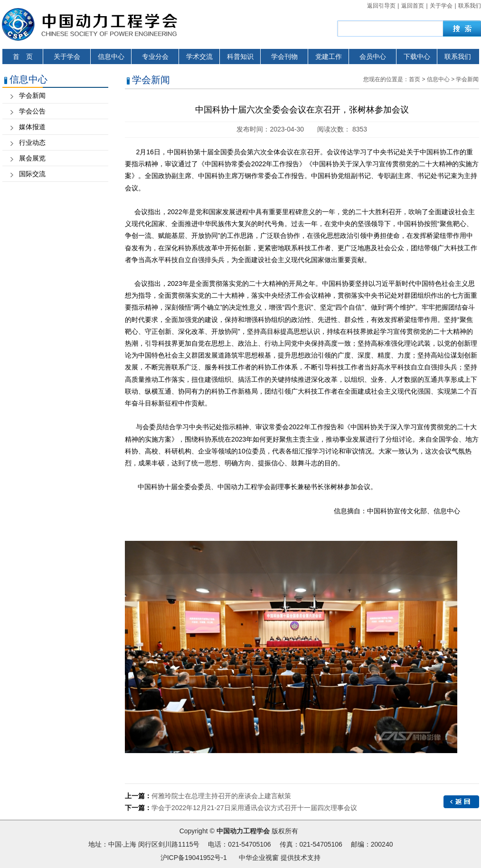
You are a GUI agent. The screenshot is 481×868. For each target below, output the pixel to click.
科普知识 (240, 57)
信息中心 (111, 57)
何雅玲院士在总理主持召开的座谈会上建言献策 (221, 796)
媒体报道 (32, 127)
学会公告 (32, 111)
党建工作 (329, 57)
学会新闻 (32, 95)
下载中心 (417, 57)
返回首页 (413, 6)
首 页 (23, 57)
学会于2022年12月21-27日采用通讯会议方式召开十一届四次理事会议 (254, 808)
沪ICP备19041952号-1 (194, 858)
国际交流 (32, 174)
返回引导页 (381, 6)
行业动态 (32, 142)
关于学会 (441, 6)
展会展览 (32, 158)
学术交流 (199, 57)
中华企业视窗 (259, 858)
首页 (415, 79)
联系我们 (470, 6)
